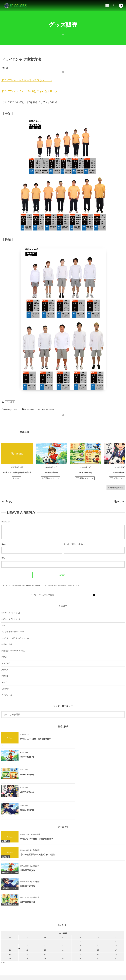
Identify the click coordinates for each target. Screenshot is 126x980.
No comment (29, 410)
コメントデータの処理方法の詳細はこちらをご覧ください (62, 586)
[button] (121, 5)
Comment (5, 522)
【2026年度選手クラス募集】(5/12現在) (38, 821)
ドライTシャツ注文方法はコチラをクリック (27, 80)
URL (3, 558)
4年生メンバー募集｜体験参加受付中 (17, 474)
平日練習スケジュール (85, 480)
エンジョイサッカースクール (13, 632)
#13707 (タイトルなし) (11, 613)
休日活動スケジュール (51, 480)
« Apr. (4, 927)
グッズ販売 (10, 402)
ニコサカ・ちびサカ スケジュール (15, 638)
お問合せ (5, 689)
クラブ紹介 (6, 663)
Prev (7, 501)
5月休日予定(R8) (51, 474)
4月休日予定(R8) (27, 775)
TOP (3, 626)
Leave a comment (47, 410)
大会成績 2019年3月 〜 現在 (13, 651)
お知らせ (16, 480)
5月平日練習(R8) (85, 474)
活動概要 (5, 676)
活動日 (4, 657)
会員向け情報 (7, 644)
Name (4, 544)
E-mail (67, 544)
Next (119, 501)
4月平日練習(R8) (120, 474)
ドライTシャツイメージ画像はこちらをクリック (29, 91)
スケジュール (7, 695)
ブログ (4, 682)
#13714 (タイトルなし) (11, 619)
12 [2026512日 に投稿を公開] (27, 915)
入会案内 (5, 670)
